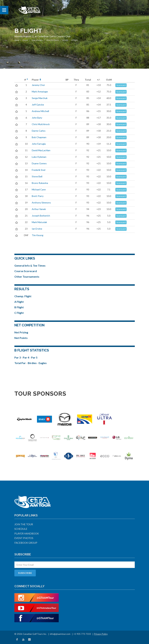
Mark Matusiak (39, 222)
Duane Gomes (39, 163)
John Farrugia (39, 144)
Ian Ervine (37, 229)
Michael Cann (39, 189)
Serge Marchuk (40, 98)
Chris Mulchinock (41, 124)
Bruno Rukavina (40, 183)
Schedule (21, 529)
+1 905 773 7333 (82, 634)
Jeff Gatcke (38, 105)
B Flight (19, 307)
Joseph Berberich (41, 216)
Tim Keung (38, 235)
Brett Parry (38, 196)
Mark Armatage (40, 92)
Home (17, 40)
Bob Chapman (39, 137)
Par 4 (26, 357)
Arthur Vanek (39, 209)
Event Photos (24, 538)
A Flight (19, 302)
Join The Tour (24, 524)
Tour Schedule (37, 40)
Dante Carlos (39, 131)
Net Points (21, 338)
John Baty (37, 118)
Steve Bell (37, 176)
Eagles (43, 363)
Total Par (20, 363)
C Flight (19, 313)
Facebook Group (26, 543)
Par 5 (34, 357)
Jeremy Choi (38, 85)
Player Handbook (27, 533)
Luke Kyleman (39, 157)
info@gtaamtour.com (60, 634)
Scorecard (121, 85)
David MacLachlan (41, 150)
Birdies (32, 363)
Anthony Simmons (41, 203)
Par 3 (18, 357)
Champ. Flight (23, 296)
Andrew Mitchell (40, 111)
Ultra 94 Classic (53, 40)
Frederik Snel (39, 170)
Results (65, 40)
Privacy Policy (101, 634)
